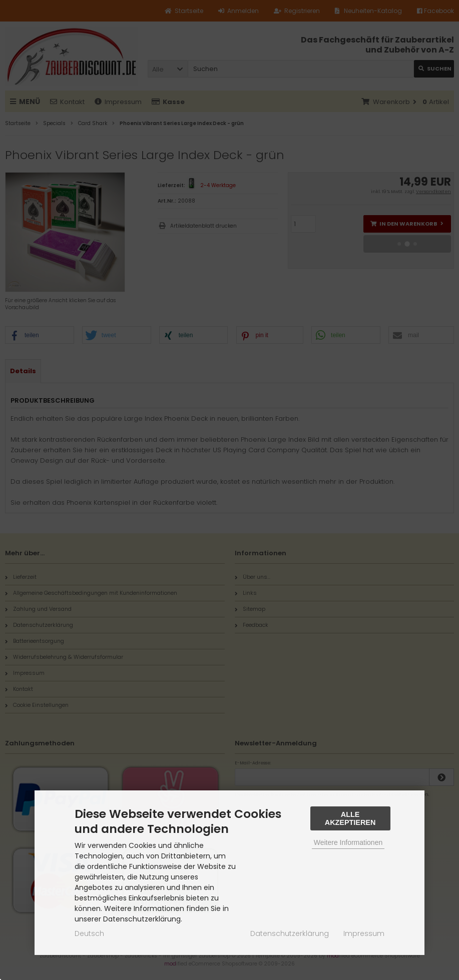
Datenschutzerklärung (290, 933)
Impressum (364, 933)
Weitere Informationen (348, 842)
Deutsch (89, 933)
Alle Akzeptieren (350, 818)
